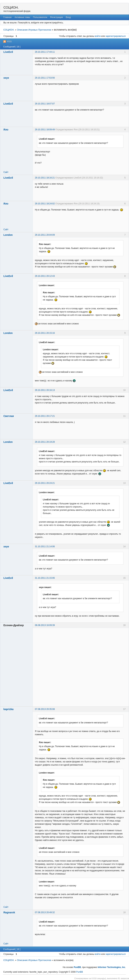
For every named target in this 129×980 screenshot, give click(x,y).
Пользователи (40, 17)
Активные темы (22, 17)
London (8, 235)
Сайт (6, 172)
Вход (68, 17)
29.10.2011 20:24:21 (45, 483)
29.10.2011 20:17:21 (45, 416)
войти (98, 36)
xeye (6, 78)
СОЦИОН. (11, 8)
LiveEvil (8, 52)
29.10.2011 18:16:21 (45, 178)
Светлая (9, 416)
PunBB (77, 967)
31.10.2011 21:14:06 (45, 547)
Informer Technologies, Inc (111, 967)
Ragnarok (9, 912)
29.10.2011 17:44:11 (45, 52)
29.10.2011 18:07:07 (45, 104)
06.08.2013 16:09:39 (45, 625)
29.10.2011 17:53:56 (45, 78)
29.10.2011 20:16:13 (45, 390)
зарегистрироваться (116, 36)
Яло (6, 130)
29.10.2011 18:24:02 (45, 204)
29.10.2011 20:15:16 (45, 333)
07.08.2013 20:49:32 (45, 912)
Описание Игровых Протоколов (34, 30)
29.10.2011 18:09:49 (45, 130)
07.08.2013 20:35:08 (45, 709)
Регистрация (56, 17)
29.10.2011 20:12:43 (45, 276)
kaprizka (8, 709)
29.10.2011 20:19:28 (45, 442)
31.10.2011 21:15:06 (45, 578)
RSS (9, 42)
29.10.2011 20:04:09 (45, 235)
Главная (7, 17)
